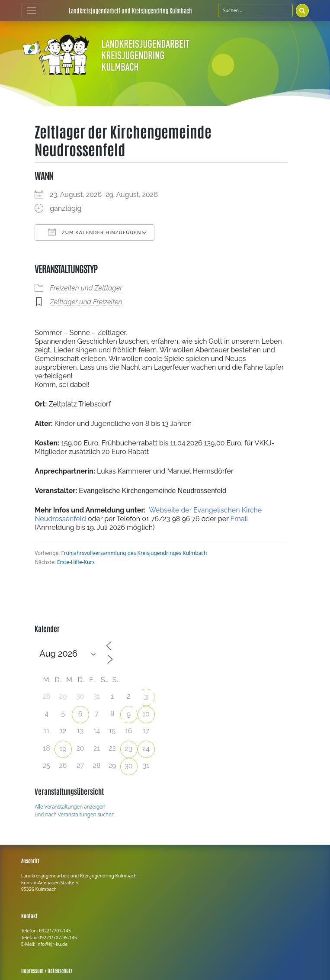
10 (146, 714)
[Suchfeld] (255, 10)
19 (63, 749)
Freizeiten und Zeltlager (86, 288)
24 (146, 749)
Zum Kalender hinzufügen (95, 232)
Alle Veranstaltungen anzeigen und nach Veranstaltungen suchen (75, 810)
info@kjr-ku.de (52, 944)
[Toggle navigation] (32, 11)
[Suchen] (302, 10)
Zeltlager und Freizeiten (86, 302)
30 (128, 766)
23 (129, 749)
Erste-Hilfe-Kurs (76, 562)
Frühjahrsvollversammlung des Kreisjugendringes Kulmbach (134, 553)
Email (239, 519)
